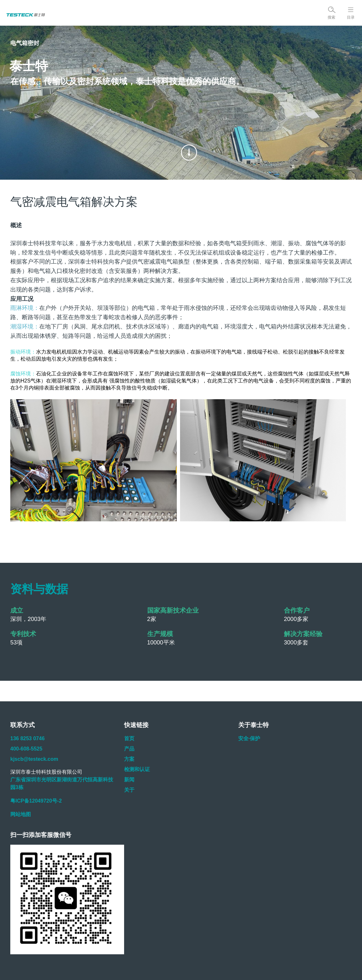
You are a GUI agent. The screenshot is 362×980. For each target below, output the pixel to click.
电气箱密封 (25, 43)
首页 (129, 738)
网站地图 (21, 814)
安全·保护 (249, 738)
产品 (129, 749)
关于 (129, 790)
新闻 (129, 780)
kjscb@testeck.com (34, 759)
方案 (129, 759)
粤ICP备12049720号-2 (36, 801)
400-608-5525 (26, 749)
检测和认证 (137, 769)
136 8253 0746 (27, 738)
